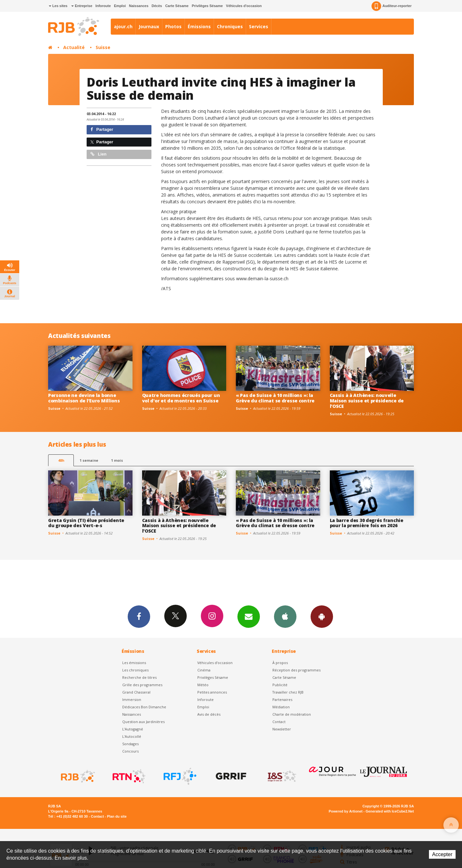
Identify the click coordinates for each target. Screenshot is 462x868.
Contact (279, 722)
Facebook (139, 616)
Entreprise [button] (82, 6)
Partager (102, 129)
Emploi (120, 6)
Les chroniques (135, 670)
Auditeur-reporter (392, 6)
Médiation (281, 707)
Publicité (280, 685)
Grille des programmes (142, 685)
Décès (157, 6)
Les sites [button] (58, 6)
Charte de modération (292, 714)
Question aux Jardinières (143, 722)
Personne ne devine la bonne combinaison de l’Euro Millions (84, 398)
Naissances (139, 6)
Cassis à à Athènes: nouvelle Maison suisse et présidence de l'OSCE (367, 401)
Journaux (149, 26)
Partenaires (282, 699)
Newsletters (249, 616)
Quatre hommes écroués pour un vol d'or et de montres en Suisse (181, 398)
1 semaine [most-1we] (89, 460)
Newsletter (282, 729)
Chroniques (230, 26)
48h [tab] (61, 460)
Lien (98, 154)
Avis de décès (209, 714)
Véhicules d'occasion (244, 6)
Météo (203, 685)
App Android (322, 616)
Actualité (74, 47)
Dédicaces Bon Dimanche (144, 707)
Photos (173, 26)
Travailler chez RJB (288, 692)
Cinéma (204, 670)
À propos (280, 663)
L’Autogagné (133, 729)
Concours (130, 751)
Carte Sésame (177, 6)
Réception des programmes (296, 670)
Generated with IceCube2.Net (390, 811)
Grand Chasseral (136, 692)
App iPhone (285, 616)
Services (259, 26)
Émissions (199, 26)
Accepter (442, 854)
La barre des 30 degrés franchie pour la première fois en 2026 (367, 523)
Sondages (130, 744)
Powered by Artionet (346, 811)
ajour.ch (123, 26)
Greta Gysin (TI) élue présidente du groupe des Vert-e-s (86, 523)
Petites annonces (212, 692)
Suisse (103, 47)
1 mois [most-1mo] (117, 460)
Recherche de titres (139, 677)
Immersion (132, 699)
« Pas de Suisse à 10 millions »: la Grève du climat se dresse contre (275, 398)
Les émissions (134, 663)
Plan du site (117, 816)
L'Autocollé (132, 736)
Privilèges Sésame (207, 6)
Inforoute (103, 6)
